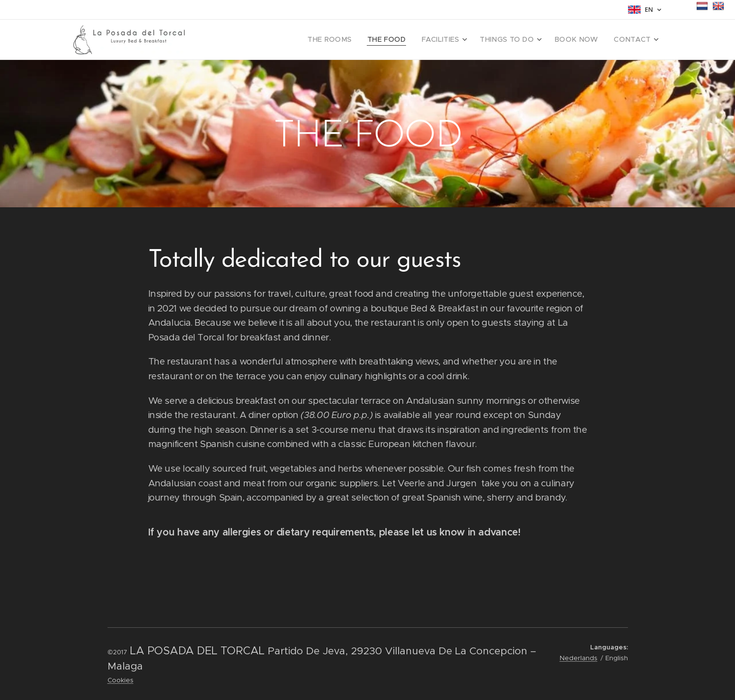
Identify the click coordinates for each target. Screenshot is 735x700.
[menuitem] (353, 40)
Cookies (121, 680)
